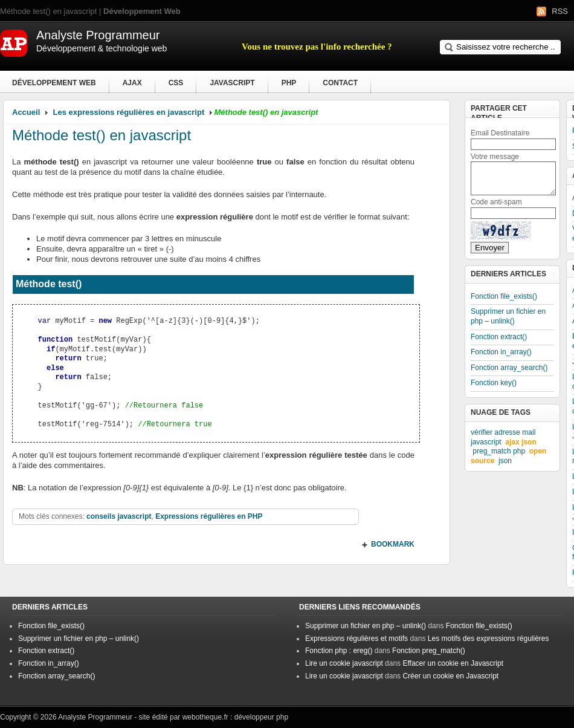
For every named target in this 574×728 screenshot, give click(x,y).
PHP (289, 83)
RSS (560, 11)
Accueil (26, 112)
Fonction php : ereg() (339, 651)
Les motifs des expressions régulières (489, 639)
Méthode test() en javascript (102, 135)
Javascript (232, 83)
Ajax (132, 83)
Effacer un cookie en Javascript (453, 663)
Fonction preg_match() (429, 651)
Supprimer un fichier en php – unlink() (508, 316)
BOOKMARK (393, 544)
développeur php (261, 717)
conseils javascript (119, 516)
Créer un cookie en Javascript (450, 676)
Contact (340, 83)
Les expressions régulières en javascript (129, 112)
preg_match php (499, 451)
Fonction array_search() (509, 368)
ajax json (521, 442)
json (505, 461)
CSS (176, 83)
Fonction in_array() (501, 352)
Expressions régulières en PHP (209, 516)
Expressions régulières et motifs (356, 639)
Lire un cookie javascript (344, 663)
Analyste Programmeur (95, 717)
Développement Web (54, 83)
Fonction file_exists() (504, 296)
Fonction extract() (499, 337)
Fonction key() (494, 383)
